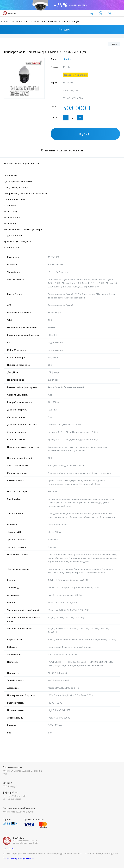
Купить (85, 134)
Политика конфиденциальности (18, 858)
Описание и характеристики (62, 150)
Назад (114, 44)
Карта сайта (8, 849)
